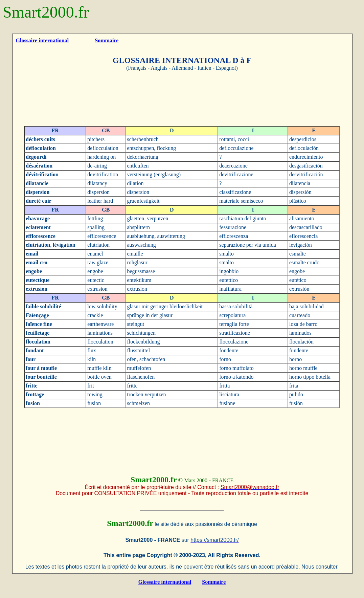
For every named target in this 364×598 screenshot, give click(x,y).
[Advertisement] (182, 98)
